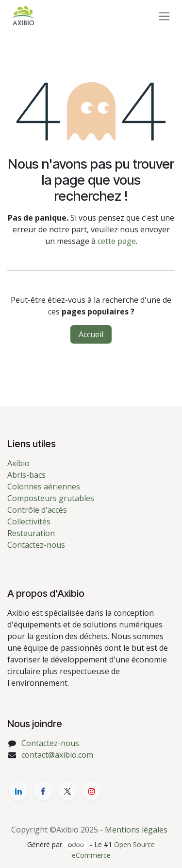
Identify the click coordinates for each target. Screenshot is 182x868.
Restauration (31, 533)
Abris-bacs (26, 475)
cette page (117, 241)
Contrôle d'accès (37, 510)
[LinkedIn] (18, 791)
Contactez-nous (36, 545)
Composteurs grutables (51, 498)
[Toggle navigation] (164, 16)
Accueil (91, 334)
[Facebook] (43, 791)
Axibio (18, 463)
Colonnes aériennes (44, 486)
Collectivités (29, 521)
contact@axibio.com (57, 755)
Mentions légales (136, 830)
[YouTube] (92, 791)
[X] (67, 791)
